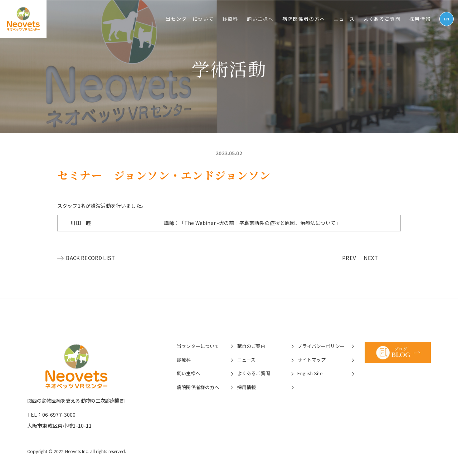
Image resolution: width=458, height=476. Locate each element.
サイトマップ (311, 359)
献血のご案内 (251, 346)
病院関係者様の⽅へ (198, 387)
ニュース (344, 19)
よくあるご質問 (382, 19)
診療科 (231, 19)
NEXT (372, 258)
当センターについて (190, 19)
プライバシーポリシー (321, 346)
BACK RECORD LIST (91, 258)
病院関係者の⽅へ (304, 19)
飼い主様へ (260, 19)
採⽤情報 (420, 19)
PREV (351, 258)
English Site (310, 373)
